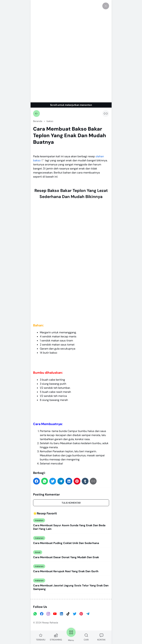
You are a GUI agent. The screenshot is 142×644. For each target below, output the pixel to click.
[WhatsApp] (35, 614)
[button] (36, 481)
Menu (71, 634)
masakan (39, 520)
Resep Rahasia (50, 623)
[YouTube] (55, 614)
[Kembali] (36, 114)
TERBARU (41, 637)
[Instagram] (48, 614)
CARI (86, 637)
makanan (39, 538)
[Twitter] (75, 614)
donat (38, 552)
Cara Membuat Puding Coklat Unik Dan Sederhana (66, 543)
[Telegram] (88, 614)
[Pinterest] (81, 614)
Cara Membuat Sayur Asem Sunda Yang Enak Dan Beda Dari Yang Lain (69, 527)
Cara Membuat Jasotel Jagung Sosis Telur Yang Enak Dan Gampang (71, 587)
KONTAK (101, 637)
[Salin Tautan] (106, 114)
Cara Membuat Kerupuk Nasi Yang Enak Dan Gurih (66, 571)
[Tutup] (106, 6)
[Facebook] (42, 614)
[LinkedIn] (61, 614)
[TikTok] (68, 614)
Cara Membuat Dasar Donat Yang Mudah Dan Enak (66, 557)
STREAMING (56, 637)
